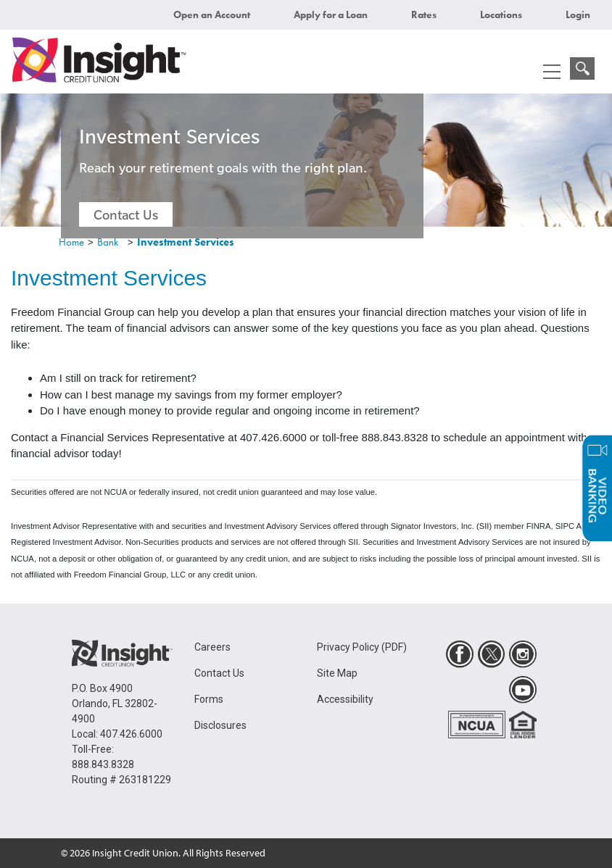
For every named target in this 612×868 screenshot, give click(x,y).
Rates (424, 14)
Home (71, 242)
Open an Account (212, 14)
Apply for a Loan (331, 14)
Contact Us (126, 214)
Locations (501, 14)
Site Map (337, 673)
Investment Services (186, 242)
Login (578, 14)
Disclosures (220, 725)
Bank (108, 242)
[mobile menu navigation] (552, 72)
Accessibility (345, 699)
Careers (212, 647)
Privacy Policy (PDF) (362, 647)
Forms (209, 699)
